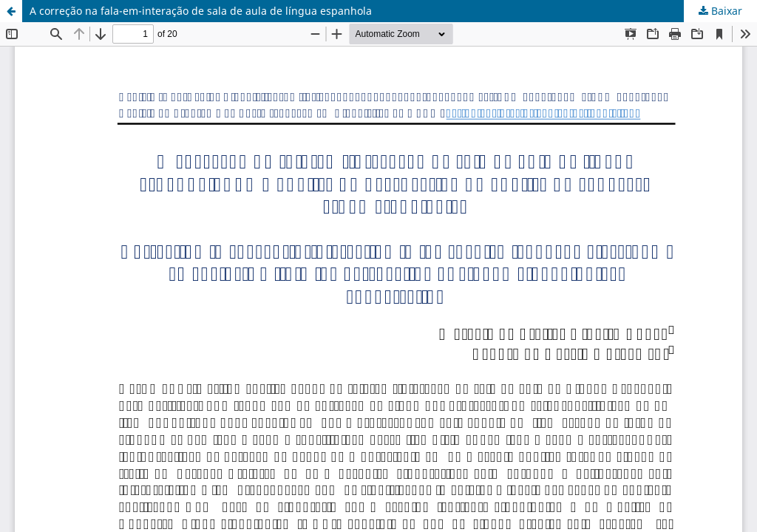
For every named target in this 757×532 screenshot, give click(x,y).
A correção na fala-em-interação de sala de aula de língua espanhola (201, 11)
